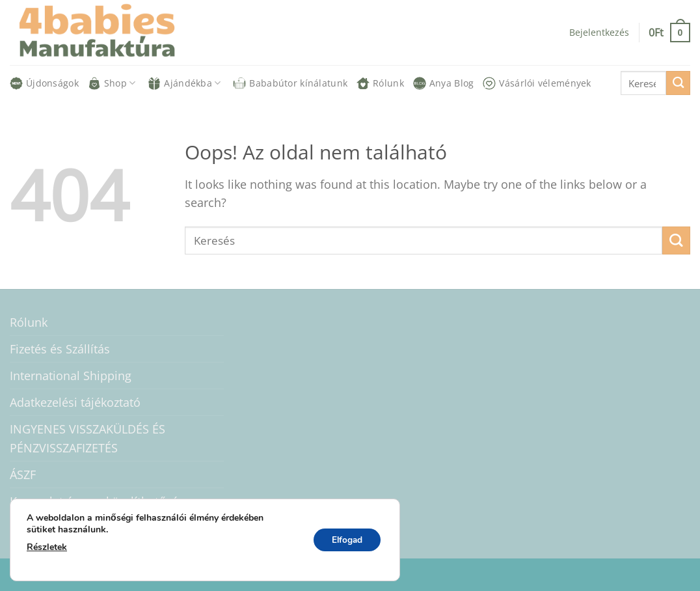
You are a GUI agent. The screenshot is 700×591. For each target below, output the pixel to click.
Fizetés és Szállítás (60, 349)
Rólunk (380, 83)
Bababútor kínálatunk (290, 83)
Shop (112, 83)
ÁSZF (23, 474)
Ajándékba (184, 83)
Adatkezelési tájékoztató (75, 402)
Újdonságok (44, 83)
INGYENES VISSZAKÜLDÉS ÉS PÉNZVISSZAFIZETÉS (87, 438)
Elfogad (345, 540)
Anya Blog (444, 83)
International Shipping (71, 376)
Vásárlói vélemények (537, 83)
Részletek (47, 547)
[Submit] (678, 83)
